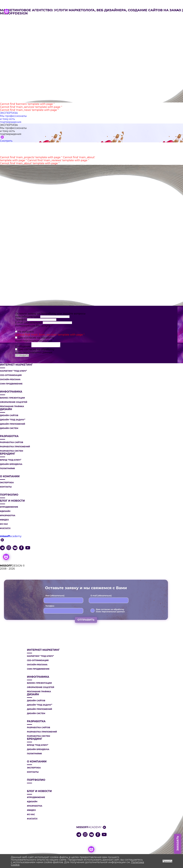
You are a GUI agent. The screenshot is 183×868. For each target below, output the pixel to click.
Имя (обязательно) (28, 317)
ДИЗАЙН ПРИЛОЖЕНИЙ (13, 424)
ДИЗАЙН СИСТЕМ (9, 428)
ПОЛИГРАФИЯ (7, 469)
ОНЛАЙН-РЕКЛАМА (10, 380)
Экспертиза (7, 483)
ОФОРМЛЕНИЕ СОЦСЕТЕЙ (14, 402)
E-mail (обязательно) (29, 323)
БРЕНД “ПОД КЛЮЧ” (11, 460)
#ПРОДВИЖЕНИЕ (9, 507)
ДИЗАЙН (6, 409)
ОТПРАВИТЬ (22, 355)
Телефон (21, 320)
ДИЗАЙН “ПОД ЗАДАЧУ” (13, 420)
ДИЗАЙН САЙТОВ (9, 415)
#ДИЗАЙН (5, 511)
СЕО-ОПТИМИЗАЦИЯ (11, 375)
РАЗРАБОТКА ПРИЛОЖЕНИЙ (15, 447)
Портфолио (9, 495)
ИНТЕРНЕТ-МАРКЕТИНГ (16, 365)
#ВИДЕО (4, 520)
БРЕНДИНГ (8, 454)
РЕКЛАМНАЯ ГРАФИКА (12, 406)
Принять (167, 861)
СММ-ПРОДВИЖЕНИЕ (11, 384)
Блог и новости (12, 501)
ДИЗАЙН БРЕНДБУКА (11, 464)
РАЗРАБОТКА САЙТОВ (12, 442)
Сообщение (23, 346)
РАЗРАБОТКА (9, 436)
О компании (10, 476)
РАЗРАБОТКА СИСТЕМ (12, 451)
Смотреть (6, 141)
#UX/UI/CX (5, 528)
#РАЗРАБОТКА (8, 516)
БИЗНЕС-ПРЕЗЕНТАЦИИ (12, 398)
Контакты (6, 487)
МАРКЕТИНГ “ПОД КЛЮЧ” (13, 371)
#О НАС (4, 524)
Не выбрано (26, 332)
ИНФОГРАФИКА (11, 392)
